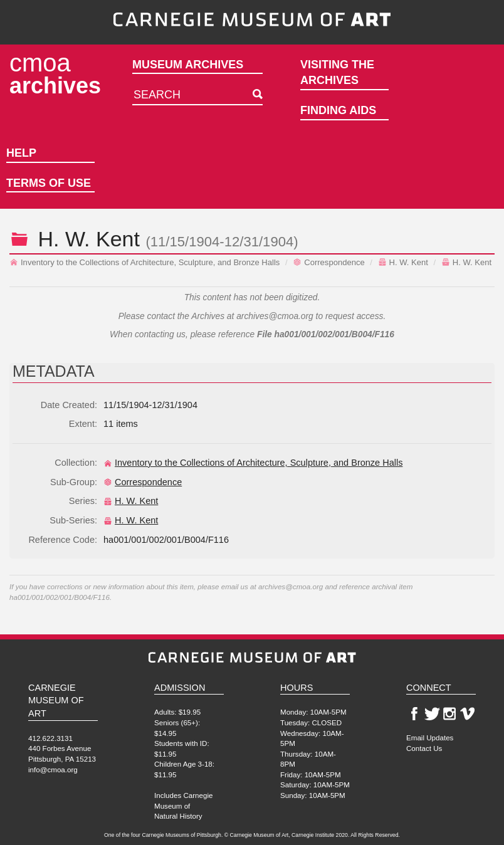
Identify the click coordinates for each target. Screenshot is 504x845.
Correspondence (328, 262)
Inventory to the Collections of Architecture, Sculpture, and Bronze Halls (144, 262)
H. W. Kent (403, 262)
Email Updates (430, 737)
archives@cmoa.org (275, 316)
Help (21, 153)
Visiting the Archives (337, 73)
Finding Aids (338, 110)
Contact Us (424, 748)
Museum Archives (188, 65)
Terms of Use (49, 183)
